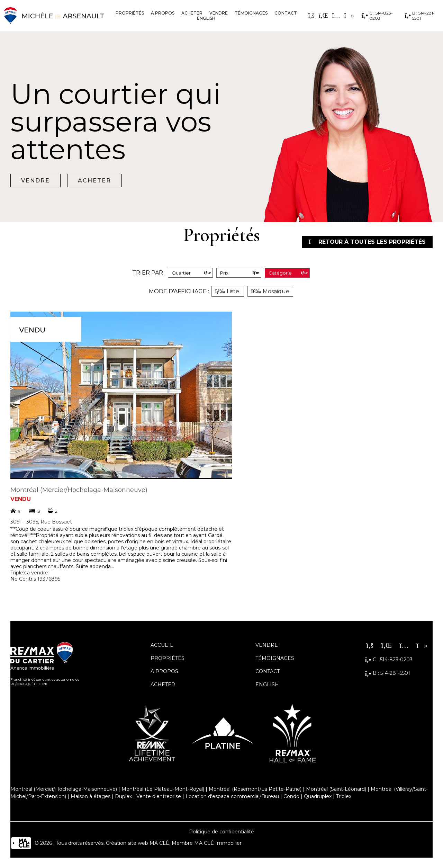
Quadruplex (318, 796)
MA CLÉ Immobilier (218, 843)
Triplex (344, 796)
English (206, 18)
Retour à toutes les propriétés (367, 242)
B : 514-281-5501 (420, 16)
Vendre (219, 13)
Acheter (192, 13)
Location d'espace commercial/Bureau (232, 796)
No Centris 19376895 (35, 579)
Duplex (123, 796)
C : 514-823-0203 (377, 16)
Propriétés (130, 13)
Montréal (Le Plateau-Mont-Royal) (163, 789)
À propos (163, 13)
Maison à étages (91, 796)
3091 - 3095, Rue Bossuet (41, 522)
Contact (286, 13)
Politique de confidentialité (221, 832)
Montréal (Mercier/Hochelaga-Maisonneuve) (79, 490)
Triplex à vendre (29, 573)
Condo (291, 796)
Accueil (162, 645)
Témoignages (251, 13)
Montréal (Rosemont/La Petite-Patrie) (255, 789)
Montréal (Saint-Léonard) (336, 789)
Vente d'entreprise (159, 796)
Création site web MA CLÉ (138, 843)
